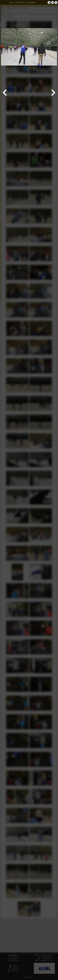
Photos (11, 2)
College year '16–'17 (21, 2)
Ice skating (32, 2)
